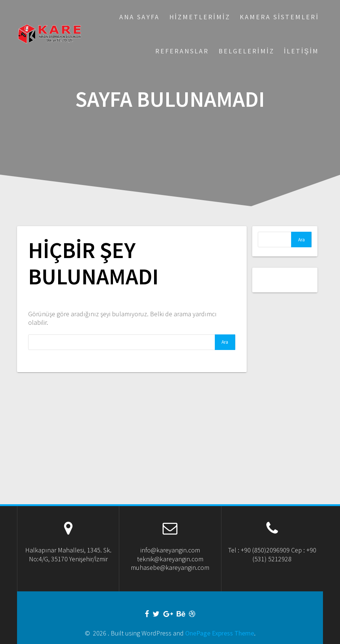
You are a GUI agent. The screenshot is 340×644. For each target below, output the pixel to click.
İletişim (301, 51)
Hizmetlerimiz (200, 17)
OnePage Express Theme (220, 633)
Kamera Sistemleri (279, 17)
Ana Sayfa (139, 17)
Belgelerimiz (246, 51)
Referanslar (182, 51)
